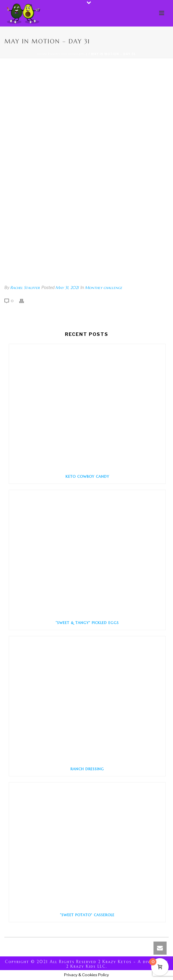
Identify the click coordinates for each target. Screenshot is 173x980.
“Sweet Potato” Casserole (87, 915)
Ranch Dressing (87, 769)
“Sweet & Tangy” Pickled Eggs (87, 623)
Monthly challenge (69, 54)
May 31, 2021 (67, 288)
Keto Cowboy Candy (87, 476)
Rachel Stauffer (25, 288)
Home (42, 54)
